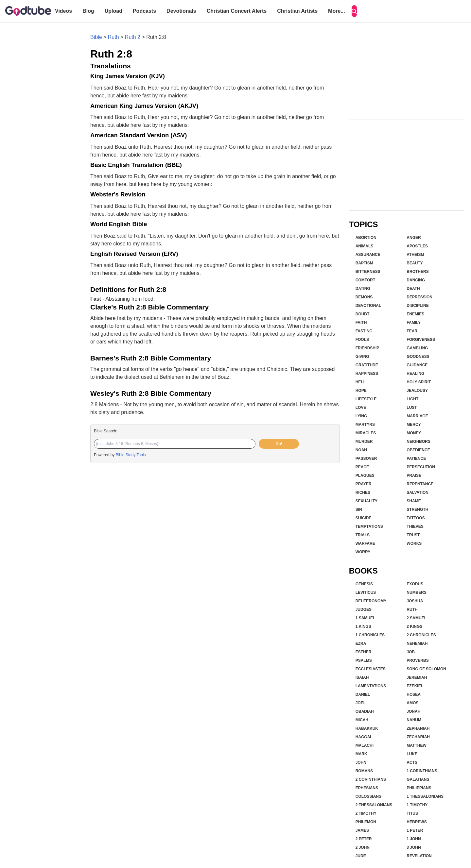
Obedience (418, 450)
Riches (363, 492)
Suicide (364, 518)
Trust (413, 535)
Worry (363, 552)
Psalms (364, 660)
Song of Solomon (426, 669)
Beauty (415, 263)
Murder (364, 442)
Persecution (421, 467)
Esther (364, 652)
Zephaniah (418, 728)
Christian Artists (297, 11)
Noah (361, 450)
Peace (362, 467)
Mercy (414, 425)
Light (412, 399)
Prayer (364, 484)
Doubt (363, 314)
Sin (359, 509)
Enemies (415, 314)
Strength (417, 509)
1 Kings (363, 626)
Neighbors (419, 442)
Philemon (366, 822)
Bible (96, 37)
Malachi (365, 745)
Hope (361, 391)
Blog (88, 11)
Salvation (418, 492)
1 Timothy (417, 805)
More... (337, 11)
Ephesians (367, 788)
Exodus (415, 584)
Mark (361, 754)
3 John (414, 847)
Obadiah (365, 711)
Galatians (418, 779)
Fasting (364, 331)
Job (411, 652)
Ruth (113, 37)
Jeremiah (417, 677)
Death (413, 289)
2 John (363, 847)
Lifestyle (366, 399)
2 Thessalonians (374, 805)
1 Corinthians (422, 771)
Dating (363, 289)
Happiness (367, 374)
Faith (361, 323)
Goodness (418, 357)
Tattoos (416, 518)
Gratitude (367, 365)
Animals (365, 246)
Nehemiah (417, 643)
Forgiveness (421, 340)
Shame (414, 501)
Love (361, 408)
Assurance (368, 255)
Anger (414, 238)
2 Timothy (366, 813)
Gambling (417, 348)
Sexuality (366, 501)
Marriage (417, 416)
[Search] (354, 11)
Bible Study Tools (131, 455)
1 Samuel (366, 618)
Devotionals (181, 11)
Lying (361, 416)
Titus (412, 813)
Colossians (368, 796)
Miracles (366, 433)
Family (414, 323)
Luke (412, 754)
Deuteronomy (371, 601)
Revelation (419, 856)
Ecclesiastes (371, 669)
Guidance (417, 365)
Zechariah (418, 737)
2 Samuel (417, 618)
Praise (414, 476)
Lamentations (371, 686)
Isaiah (362, 677)
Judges (364, 609)
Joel (361, 703)
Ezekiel (415, 686)
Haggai (363, 737)
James (362, 830)
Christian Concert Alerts (237, 11)
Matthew (416, 745)
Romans (364, 771)
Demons (364, 297)
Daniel (363, 694)
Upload (113, 11)
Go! (279, 444)
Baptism (364, 263)
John (361, 762)
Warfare (365, 543)
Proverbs (418, 660)
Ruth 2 (133, 37)
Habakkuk (367, 728)
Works (414, 543)
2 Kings (414, 626)
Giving (362, 357)
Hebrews (417, 822)
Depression (419, 297)
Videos (63, 11)
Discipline (418, 306)
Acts (412, 762)
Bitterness (368, 272)
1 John (414, 839)
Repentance (420, 484)
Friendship (367, 348)
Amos (412, 703)
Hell (361, 382)
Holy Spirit (419, 382)
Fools (362, 340)
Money (414, 433)
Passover (366, 459)
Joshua (415, 601)
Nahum (414, 720)
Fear (412, 331)
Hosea (414, 694)
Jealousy (417, 391)
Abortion (366, 238)
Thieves (415, 526)
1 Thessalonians (425, 796)
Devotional (368, 306)
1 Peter (415, 830)
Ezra (361, 643)
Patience (416, 459)
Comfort (366, 280)
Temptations (369, 526)
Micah (362, 720)
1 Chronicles (370, 635)
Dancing (416, 280)
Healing (415, 374)
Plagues (365, 476)
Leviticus (366, 593)
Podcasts (144, 11)
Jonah (413, 711)
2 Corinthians (371, 779)
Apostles (417, 246)
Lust (412, 408)
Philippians (419, 788)
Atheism (415, 255)
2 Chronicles (421, 635)
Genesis (364, 584)
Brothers (418, 272)
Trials (363, 535)
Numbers (417, 593)
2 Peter (364, 839)
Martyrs (365, 425)
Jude (361, 856)
